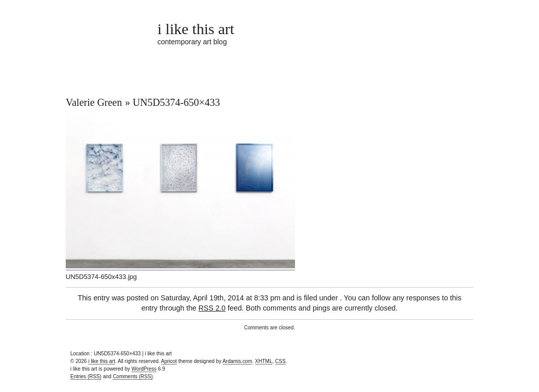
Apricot (169, 361)
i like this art (196, 29)
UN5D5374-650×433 (177, 102)
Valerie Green (94, 102)
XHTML (264, 361)
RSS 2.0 (212, 308)
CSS (280, 361)
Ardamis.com (237, 361)
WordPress (144, 369)
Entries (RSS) (86, 376)
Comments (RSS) (132, 376)
